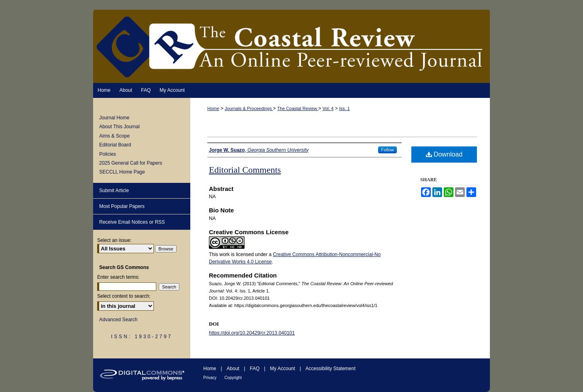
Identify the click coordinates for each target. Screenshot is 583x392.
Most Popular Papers (122, 206)
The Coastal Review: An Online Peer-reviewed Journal (291, 46)
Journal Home (114, 118)
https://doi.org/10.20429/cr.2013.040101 (252, 333)
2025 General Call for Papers (131, 163)
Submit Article (114, 191)
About (233, 369)
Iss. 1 (345, 108)
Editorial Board (115, 145)
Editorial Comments (245, 170)
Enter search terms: (118, 277)
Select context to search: (124, 296)
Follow (387, 150)
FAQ (255, 369)
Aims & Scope (114, 136)
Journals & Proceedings (249, 108)
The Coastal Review (298, 108)
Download (444, 154)
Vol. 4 (328, 108)
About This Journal (119, 127)
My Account (283, 369)
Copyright (233, 378)
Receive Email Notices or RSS (132, 222)
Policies (107, 154)
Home (213, 108)
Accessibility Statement (331, 369)
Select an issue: (114, 240)
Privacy (210, 378)
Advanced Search (118, 320)
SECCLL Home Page (122, 172)
